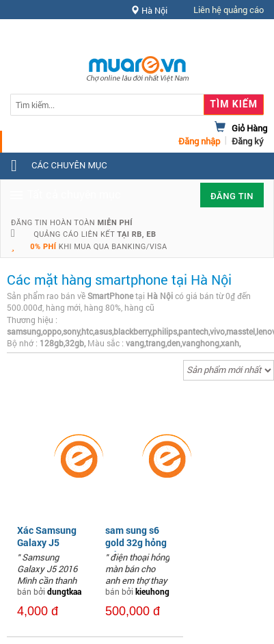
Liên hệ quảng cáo (229, 10)
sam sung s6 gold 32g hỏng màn (136, 542)
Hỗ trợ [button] (239, 37)
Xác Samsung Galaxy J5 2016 (47, 542)
